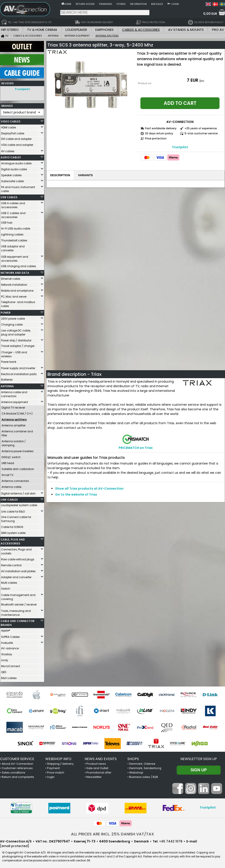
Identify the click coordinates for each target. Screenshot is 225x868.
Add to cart (180, 103)
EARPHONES (104, 30)
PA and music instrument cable (18, 188)
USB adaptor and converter (13, 247)
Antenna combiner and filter (17, 432)
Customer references (17, 767)
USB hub (7, 221)
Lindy (5, 659)
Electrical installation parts (19, 373)
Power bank (9, 361)
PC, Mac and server (14, 295)
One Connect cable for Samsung (16, 518)
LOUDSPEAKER (76, 30)
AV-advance (10, 647)
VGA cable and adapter (17, 144)
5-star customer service (201, 133)
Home (68, 4)
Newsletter (94, 776)
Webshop (136, 771)
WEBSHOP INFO (58, 758)
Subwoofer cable (12, 180)
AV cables (8, 150)
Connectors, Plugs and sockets (16, 550)
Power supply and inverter (18, 367)
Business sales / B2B (144, 776)
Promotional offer (99, 771)
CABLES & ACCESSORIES (141, 30)
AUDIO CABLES (11, 156)
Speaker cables (11, 174)
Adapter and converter (16, 576)
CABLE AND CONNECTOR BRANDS (18, 622)
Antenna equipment (15, 401)
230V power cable (13, 317)
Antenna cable (11, 486)
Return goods (85, 4)
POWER (6, 312)
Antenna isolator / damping (14, 442)
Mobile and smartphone (17, 290)
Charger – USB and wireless (14, 353)
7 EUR (192, 80)
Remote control (11, 564)
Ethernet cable (11, 278)
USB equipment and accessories (15, 258)
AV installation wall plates (18, 570)
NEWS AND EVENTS (101, 758)
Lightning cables (12, 233)
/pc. (202, 81)
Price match (56, 771)
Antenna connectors (15, 480)
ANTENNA (7, 385)
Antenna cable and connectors (14, 393)
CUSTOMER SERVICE (17, 758)
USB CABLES (9, 196)
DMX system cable (13, 532)
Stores (121, 4)
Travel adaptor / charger (18, 345)
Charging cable (12, 323)
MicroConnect (11, 665)
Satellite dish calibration (18, 468)
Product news (96, 763)
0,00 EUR (210, 14)
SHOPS (133, 758)
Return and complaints (18, 776)
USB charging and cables (19, 265)
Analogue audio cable (16, 162)
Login (175, 4)
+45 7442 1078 (171, 840)
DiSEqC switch (11, 456)
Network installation (14, 284)
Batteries (7, 378)
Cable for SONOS (12, 526)
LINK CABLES (9, 499)
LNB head (8, 462)
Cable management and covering (18, 596)
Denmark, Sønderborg (145, 767)
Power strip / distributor (16, 339)
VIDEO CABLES (11, 120)
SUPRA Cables (10, 636)
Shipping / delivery (60, 763)
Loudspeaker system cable (19, 504)
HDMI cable (8, 126)
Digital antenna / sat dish (18, 492)
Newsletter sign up (199, 758)
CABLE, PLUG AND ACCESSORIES (13, 540)
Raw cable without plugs (18, 558)
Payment (53, 767)
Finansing (106, 4)
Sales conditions (14, 771)
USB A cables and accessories (13, 204)
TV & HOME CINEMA (42, 30)
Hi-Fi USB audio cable (16, 227)
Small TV (7, 474)
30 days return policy (159, 133)
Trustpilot (22, 89)
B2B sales (157, 4)
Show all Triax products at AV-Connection (89, 489)
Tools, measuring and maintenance (16, 612)
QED (4, 671)
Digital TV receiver (13, 406)
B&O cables (9, 677)
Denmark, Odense (142, 763)
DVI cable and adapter (16, 138)
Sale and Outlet (97, 767)
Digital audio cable (14, 168)
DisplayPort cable (13, 132)
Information (138, 4)
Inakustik (7, 642)
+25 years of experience (201, 128)
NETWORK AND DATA (15, 272)
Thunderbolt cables (14, 239)
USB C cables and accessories (13, 214)
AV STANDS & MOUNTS (186, 30)
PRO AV (218, 30)
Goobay (7, 653)
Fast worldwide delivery (161, 128)
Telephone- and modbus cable (18, 303)
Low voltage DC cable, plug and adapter (16, 331)
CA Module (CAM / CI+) (17, 412)
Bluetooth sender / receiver (19, 603)
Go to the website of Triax (76, 494)
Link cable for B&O (13, 510)
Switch (6, 588)
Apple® (6, 629)
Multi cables (9, 582)
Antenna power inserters (18, 450)
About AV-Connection (17, 763)
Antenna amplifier (14, 424)
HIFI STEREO (10, 30)
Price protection (156, 138)
